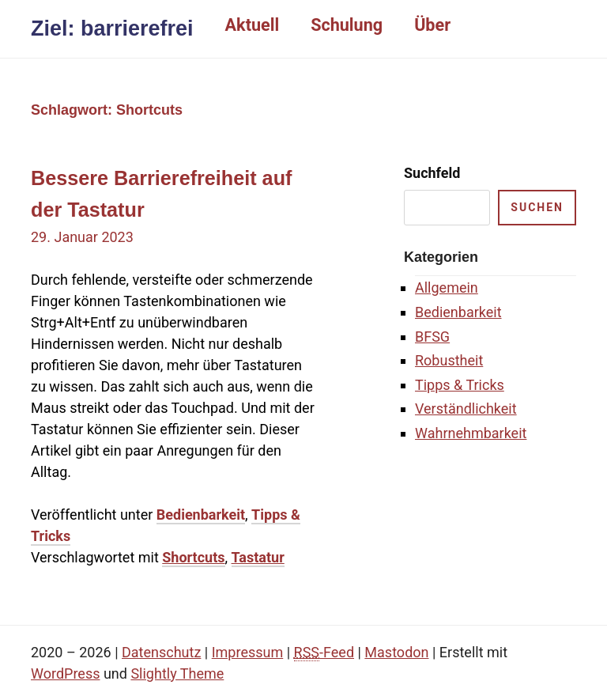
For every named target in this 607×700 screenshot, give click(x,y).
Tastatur (258, 557)
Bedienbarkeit (201, 515)
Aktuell (253, 25)
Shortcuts (193, 557)
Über (432, 25)
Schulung (347, 25)
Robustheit (449, 360)
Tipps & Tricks (460, 385)
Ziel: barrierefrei (112, 28)
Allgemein (447, 288)
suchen (537, 207)
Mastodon (396, 652)
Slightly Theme (177, 674)
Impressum (248, 652)
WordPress (65, 674)
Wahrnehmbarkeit (471, 433)
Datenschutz (161, 652)
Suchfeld (432, 173)
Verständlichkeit (466, 409)
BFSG (432, 337)
